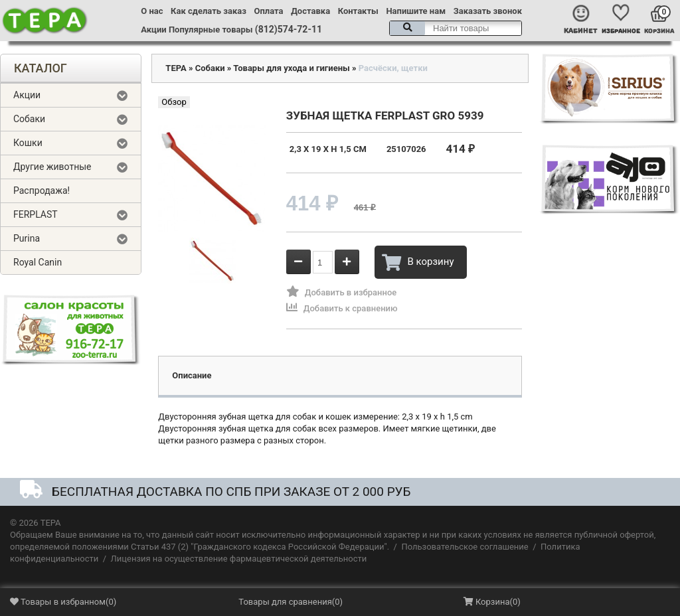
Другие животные (52, 167)
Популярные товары (211, 30)
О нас (152, 11)
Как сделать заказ (209, 11)
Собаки (29, 119)
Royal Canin (38, 262)
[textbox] (456, 28)
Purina (27, 238)
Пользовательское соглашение (465, 547)
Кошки (28, 143)
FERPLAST (36, 214)
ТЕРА (176, 68)
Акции (153, 30)
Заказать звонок (488, 11)
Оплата (269, 11)
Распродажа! (42, 191)
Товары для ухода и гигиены (292, 68)
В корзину (418, 262)
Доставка (310, 11)
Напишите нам (416, 11)
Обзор (174, 102)
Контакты (358, 11)
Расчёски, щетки (393, 68)
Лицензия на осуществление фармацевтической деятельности (239, 559)
